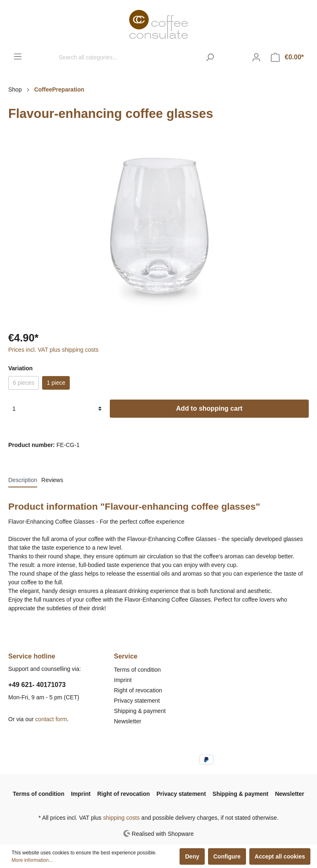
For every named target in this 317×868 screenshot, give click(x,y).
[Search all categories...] (128, 57)
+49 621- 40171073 (37, 685)
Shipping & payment (140, 711)
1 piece (56, 383)
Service (126, 656)
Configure (227, 856)
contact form (51, 719)
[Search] (210, 57)
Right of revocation (138, 690)
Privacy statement (137, 701)
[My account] (256, 57)
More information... (32, 860)
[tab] (23, 480)
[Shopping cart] (287, 57)
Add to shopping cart (209, 408)
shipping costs (122, 818)
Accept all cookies (280, 856)
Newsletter (128, 721)
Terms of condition (137, 670)
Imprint (123, 680)
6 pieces (24, 383)
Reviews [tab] (52, 480)
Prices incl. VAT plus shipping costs (53, 350)
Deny (192, 856)
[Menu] (18, 56)
